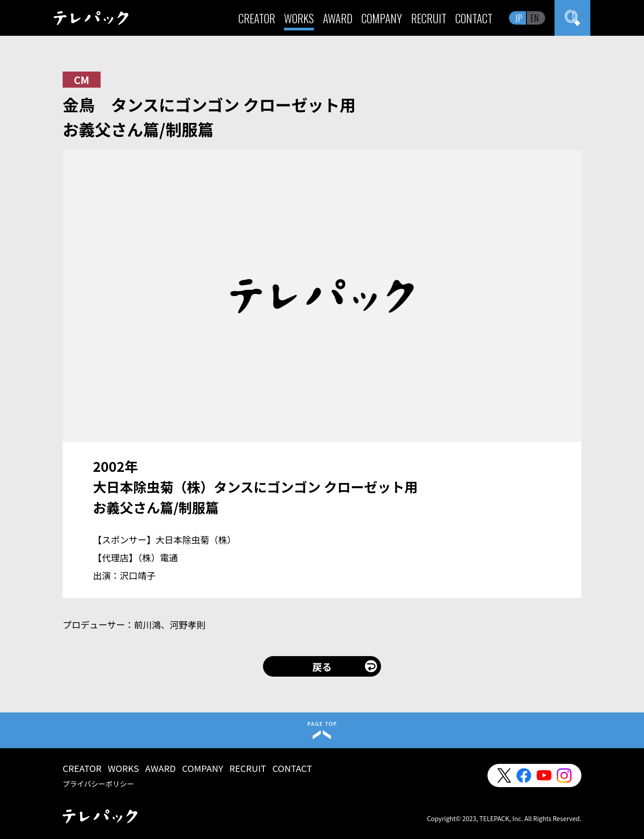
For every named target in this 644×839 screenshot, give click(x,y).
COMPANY (382, 18)
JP (519, 18)
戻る (322, 666)
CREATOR (257, 18)
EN (535, 18)
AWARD (338, 18)
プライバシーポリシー (98, 784)
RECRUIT (429, 18)
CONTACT (474, 18)
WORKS (299, 18)
